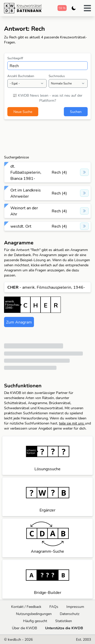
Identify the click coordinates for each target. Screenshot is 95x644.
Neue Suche (23, 112)
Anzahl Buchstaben (21, 76)
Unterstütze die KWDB (64, 628)
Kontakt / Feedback (26, 607)
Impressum (75, 607)
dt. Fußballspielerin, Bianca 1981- (26, 172)
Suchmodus (57, 76)
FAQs (54, 607)
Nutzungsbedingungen (34, 614)
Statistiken (64, 621)
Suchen (76, 112)
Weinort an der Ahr (24, 211)
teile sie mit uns (72, 423)
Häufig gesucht (35, 621)
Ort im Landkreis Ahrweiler (26, 193)
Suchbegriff (15, 58)
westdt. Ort (21, 226)
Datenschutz (70, 614)
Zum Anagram (19, 322)
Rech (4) (59, 172)
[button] (87, 8)
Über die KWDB (24, 628)
